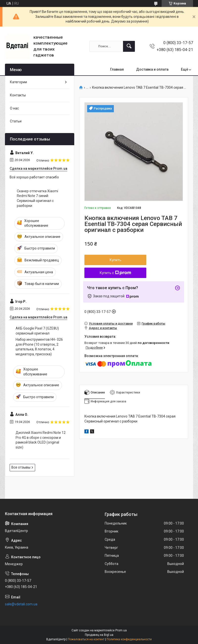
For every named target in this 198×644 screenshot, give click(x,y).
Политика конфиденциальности (129, 639)
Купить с (115, 273)
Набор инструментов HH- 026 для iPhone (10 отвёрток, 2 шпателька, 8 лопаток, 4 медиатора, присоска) (39, 347)
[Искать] (129, 46)
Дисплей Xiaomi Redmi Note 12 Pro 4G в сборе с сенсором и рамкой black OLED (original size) (41, 440)
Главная (117, 69)
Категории (18, 82)
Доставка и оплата (152, 69)
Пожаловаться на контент (86, 639)
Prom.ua (121, 630)
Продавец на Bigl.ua (99, 635)
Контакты (18, 95)
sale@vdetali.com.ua (21, 604)
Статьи (16, 121)
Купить (115, 260)
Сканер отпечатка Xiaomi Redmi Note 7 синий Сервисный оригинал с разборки (37, 198)
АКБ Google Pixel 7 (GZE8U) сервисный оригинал (37, 331)
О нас (14, 108)
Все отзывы (21, 467)
